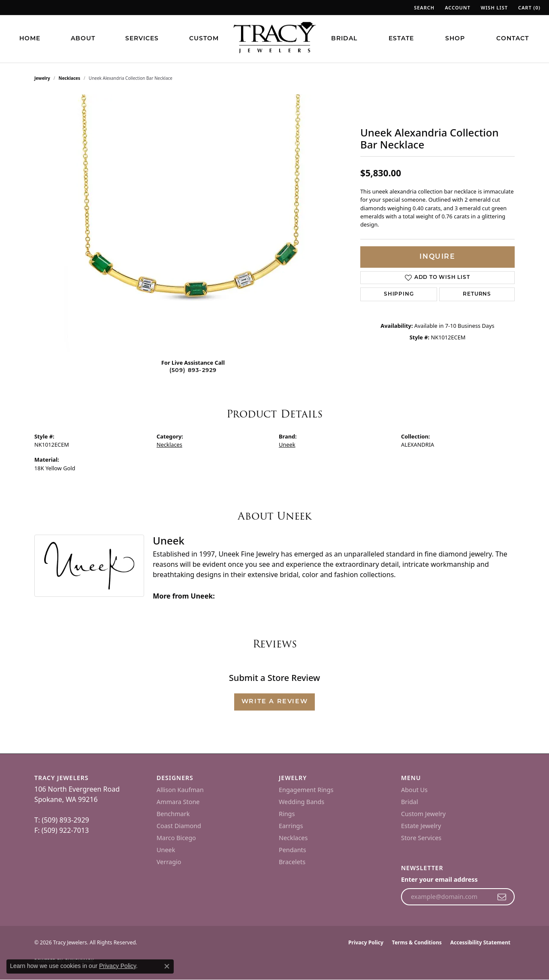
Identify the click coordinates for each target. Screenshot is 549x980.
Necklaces (70, 78)
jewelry (42, 78)
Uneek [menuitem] (166, 850)
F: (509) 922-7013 (62, 830)
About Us (414, 790)
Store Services (421, 838)
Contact (513, 39)
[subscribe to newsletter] (502, 897)
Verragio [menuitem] (169, 862)
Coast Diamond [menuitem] (179, 826)
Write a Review (274, 702)
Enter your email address (439, 879)
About (83, 39)
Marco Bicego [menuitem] (176, 838)
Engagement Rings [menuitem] (306, 790)
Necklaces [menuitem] (293, 838)
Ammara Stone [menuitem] (178, 802)
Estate (401, 39)
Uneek (287, 445)
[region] (193, 223)
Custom (204, 39)
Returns (477, 294)
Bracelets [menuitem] (292, 862)
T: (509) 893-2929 (62, 820)
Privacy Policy (366, 942)
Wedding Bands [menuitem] (302, 802)
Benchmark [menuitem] (173, 814)
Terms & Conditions (417, 942)
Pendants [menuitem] (293, 850)
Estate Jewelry (421, 826)
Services (142, 39)
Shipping (399, 294)
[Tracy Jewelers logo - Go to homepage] (274, 39)
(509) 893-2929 (193, 371)
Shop (455, 39)
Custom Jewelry (423, 814)
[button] (423, 8)
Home (30, 39)
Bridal (344, 39)
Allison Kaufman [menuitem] (180, 790)
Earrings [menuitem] (291, 826)
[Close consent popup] (167, 966)
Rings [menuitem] (287, 814)
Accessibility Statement (480, 942)
